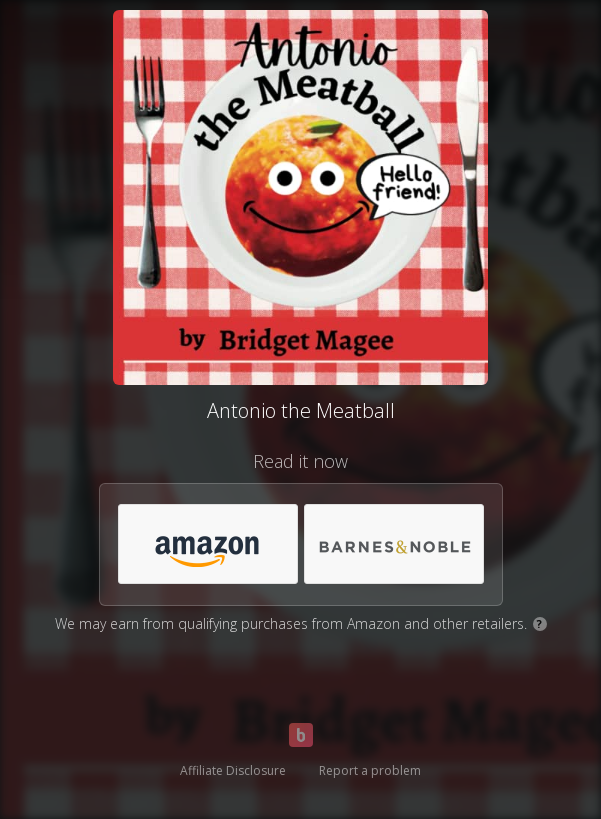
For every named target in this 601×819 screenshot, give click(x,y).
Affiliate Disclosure (233, 770)
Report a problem (370, 770)
